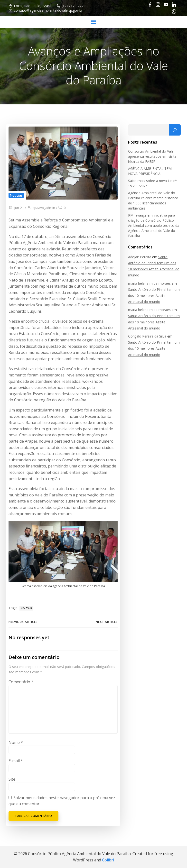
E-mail (15, 761)
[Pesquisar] (175, 130)
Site (12, 780)
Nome (15, 743)
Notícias (16, 196)
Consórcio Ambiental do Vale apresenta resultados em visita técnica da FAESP (152, 157)
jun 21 (16, 208)
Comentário (21, 682)
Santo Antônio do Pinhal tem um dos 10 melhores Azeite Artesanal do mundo (154, 296)
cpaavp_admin (41, 208)
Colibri (108, 860)
